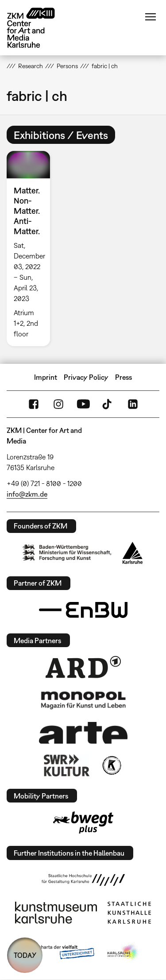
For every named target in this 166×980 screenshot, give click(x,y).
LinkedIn (133, 404)
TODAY (25, 955)
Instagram (58, 404)
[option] (32, 248)
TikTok (108, 404)
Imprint (46, 377)
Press (124, 377)
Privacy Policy (86, 377)
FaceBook (34, 404)
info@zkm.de (27, 494)
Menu (151, 17)
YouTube (83, 404)
